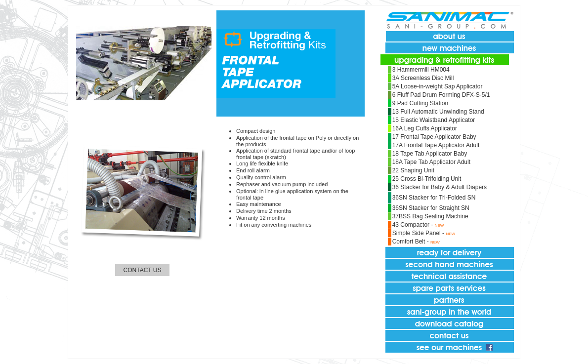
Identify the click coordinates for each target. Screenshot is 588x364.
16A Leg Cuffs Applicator (425, 128)
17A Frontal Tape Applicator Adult (436, 145)
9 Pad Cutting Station (420, 103)
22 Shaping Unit (413, 170)
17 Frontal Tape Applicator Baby (434, 137)
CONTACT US (143, 270)
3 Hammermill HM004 (421, 70)
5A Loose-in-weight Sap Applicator (438, 86)
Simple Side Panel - (419, 233)
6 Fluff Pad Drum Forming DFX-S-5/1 (441, 95)
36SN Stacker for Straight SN (431, 208)
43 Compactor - (414, 225)
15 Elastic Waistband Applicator (434, 120)
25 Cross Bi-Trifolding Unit (427, 179)
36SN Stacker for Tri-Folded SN (434, 198)
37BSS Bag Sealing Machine (430, 216)
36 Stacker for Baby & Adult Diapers (440, 187)
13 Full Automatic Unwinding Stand (438, 112)
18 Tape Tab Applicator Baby (430, 154)
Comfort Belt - (411, 242)
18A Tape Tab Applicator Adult (431, 162)
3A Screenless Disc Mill (423, 78)
